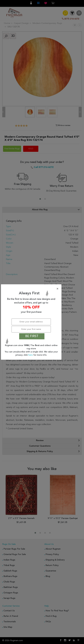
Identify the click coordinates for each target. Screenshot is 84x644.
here (31, 355)
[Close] (32, 289)
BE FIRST (32, 336)
